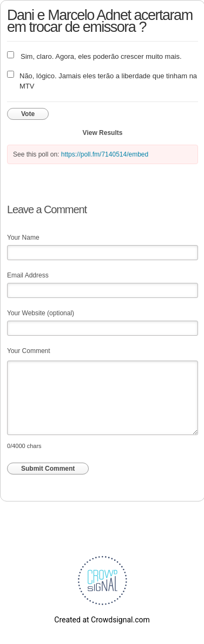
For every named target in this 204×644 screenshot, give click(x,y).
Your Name (23, 238)
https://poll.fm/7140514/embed (105, 154)
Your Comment (29, 351)
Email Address (28, 275)
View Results (103, 133)
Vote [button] (28, 114)
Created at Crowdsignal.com (102, 620)
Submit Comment (48, 469)
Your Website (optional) (41, 313)
